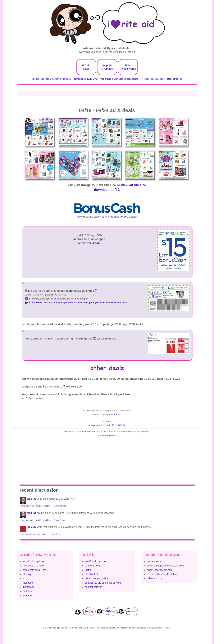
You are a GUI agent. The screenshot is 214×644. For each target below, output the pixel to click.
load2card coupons (95, 561)
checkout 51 (92, 574)
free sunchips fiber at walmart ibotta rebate (52, 79)
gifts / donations (174, 79)
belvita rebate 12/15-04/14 (86, 79)
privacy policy (154, 578)
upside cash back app (154, 79)
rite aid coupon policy (97, 578)
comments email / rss (35, 570)
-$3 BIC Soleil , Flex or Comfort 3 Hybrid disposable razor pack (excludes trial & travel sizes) (76, 302)
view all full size (134, 185)
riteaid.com (93, 243)
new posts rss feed (33, 566)
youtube (27, 596)
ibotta (88, 570)
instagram (28, 587)
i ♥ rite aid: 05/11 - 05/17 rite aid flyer (36, 506)
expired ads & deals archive (162, 574)
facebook (28, 583)
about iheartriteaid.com (160, 570)
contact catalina (94, 587)
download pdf (107, 190)
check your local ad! (111, 415)
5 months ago (60, 506)
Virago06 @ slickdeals (113, 425)
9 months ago (56, 534)
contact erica (154, 561)
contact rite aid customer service (103, 583)
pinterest (28, 591)
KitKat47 (32, 527)
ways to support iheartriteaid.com (165, 566)
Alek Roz (32, 499)
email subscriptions (33, 561)
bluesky (27, 574)
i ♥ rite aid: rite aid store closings (34, 534)
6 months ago (60, 520)
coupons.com (92, 566)
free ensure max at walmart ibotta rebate (119, 79)
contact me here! (107, 435)
